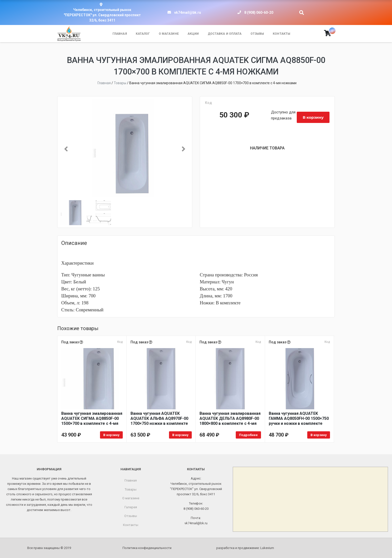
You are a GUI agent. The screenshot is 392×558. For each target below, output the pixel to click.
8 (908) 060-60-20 (259, 12)
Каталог (143, 34)
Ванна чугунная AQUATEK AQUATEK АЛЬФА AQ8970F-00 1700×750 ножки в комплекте (159, 418)
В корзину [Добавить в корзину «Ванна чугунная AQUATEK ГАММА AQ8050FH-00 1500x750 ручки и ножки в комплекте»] (319, 435)
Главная (120, 34)
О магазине (169, 34)
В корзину (313, 117)
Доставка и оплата (225, 34)
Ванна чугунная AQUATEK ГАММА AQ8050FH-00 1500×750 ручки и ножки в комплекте (299, 418)
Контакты (281, 34)
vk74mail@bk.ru (188, 12)
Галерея (131, 507)
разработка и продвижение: (245, 548)
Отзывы (257, 34)
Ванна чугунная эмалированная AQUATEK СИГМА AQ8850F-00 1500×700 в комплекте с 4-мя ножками (92, 419)
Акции (193, 34)
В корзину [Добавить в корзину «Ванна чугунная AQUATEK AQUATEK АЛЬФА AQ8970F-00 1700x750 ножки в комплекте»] (180, 435)
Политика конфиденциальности (147, 548)
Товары (131, 489)
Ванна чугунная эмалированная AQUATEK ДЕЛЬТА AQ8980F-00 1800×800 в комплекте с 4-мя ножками (230, 419)
